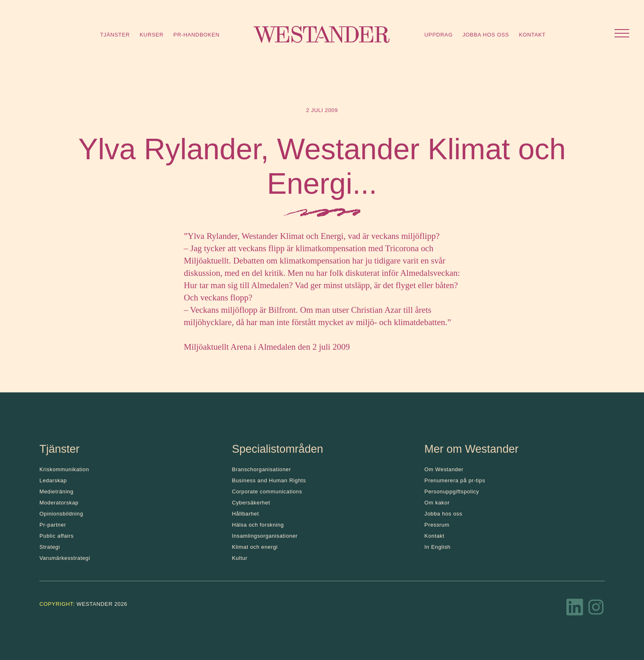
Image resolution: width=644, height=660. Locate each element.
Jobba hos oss (486, 35)
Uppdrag (438, 35)
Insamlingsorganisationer (265, 536)
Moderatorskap (59, 503)
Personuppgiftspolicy (452, 492)
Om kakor (437, 503)
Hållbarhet (246, 514)
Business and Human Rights (269, 480)
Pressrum (437, 525)
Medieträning (56, 492)
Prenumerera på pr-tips (455, 480)
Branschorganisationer (262, 469)
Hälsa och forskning (258, 525)
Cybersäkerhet (251, 503)
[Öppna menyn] (622, 34)
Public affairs (56, 536)
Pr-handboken (197, 35)
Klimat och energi (255, 547)
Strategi (50, 547)
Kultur (240, 558)
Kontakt (532, 35)
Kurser (152, 35)
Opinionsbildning (61, 514)
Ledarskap (53, 480)
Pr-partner (53, 525)
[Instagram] (596, 610)
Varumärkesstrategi (65, 558)
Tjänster (115, 35)
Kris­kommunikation (64, 469)
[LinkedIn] (575, 610)
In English (437, 547)
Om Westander (444, 469)
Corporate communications (267, 492)
